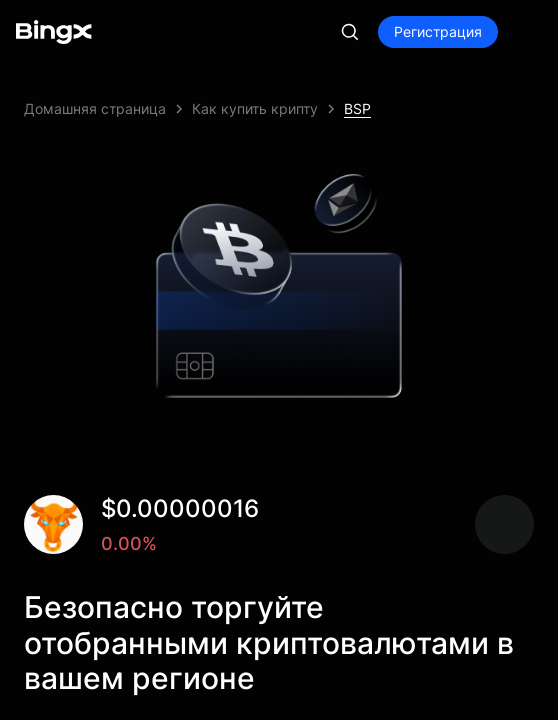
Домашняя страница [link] (95, 108)
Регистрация (438, 31)
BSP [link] (357, 108)
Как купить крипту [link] (255, 108)
